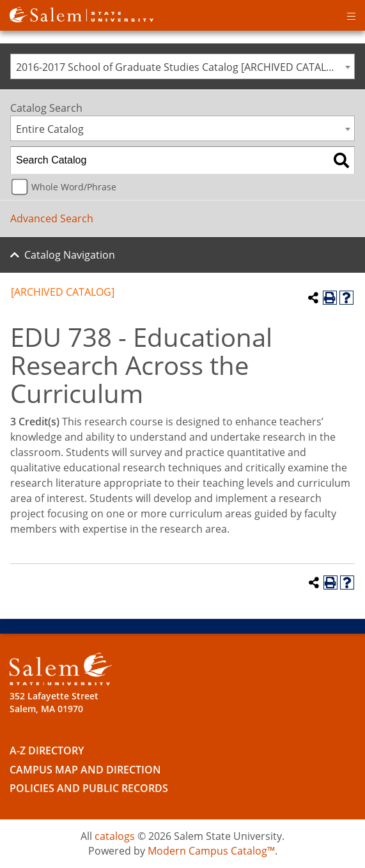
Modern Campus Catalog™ (211, 851)
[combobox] (182, 66)
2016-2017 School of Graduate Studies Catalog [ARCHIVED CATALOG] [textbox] (180, 67)
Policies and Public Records (89, 788)
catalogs (115, 836)
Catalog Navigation (70, 255)
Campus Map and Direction (85, 770)
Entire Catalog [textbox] (50, 129)
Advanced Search (52, 218)
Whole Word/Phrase (74, 187)
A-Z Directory (47, 750)
